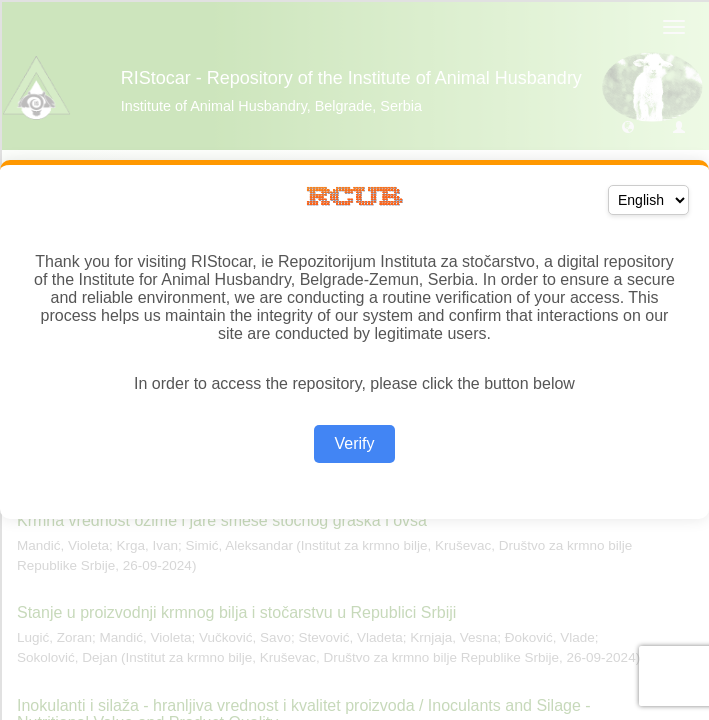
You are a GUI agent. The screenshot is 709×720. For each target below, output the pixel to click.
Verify (354, 443)
